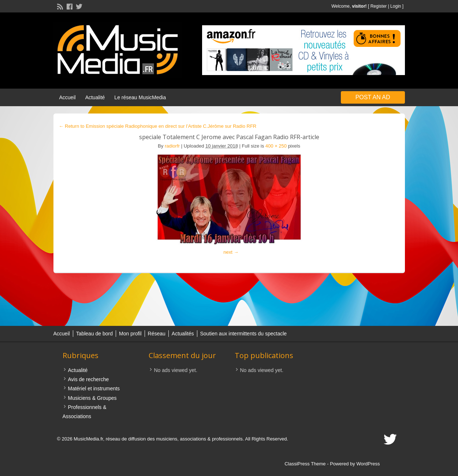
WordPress (368, 464)
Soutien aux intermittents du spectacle (244, 334)
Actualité (95, 97)
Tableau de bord (94, 334)
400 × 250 (276, 146)
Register (379, 6)
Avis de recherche (89, 379)
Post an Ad (373, 97)
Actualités (183, 334)
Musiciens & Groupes (92, 398)
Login (396, 6)
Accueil (68, 97)
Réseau (157, 334)
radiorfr (172, 146)
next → (231, 252)
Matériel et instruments (94, 388)
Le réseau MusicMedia (140, 97)
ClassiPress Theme (305, 464)
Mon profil (130, 334)
